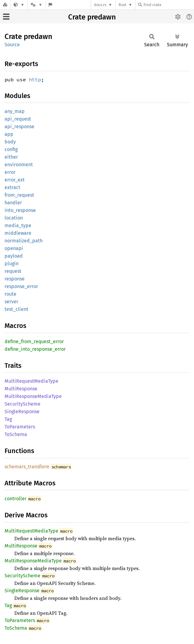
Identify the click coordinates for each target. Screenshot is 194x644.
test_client (16, 309)
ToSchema (16, 434)
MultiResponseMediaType (33, 396)
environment (19, 165)
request (13, 271)
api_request (18, 119)
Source (12, 45)
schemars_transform (27, 467)
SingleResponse (22, 412)
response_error (21, 286)
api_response (19, 127)
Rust (123, 5)
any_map (15, 111)
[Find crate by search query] (168, 5)
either (11, 157)
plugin (12, 264)
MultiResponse (21, 389)
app (9, 134)
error (10, 172)
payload (14, 256)
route (10, 294)
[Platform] (36, 5)
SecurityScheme (23, 404)
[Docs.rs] (5, 5)
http (35, 79)
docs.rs (100, 5)
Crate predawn (92, 17)
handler (13, 203)
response (15, 279)
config (11, 149)
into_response (20, 210)
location (14, 218)
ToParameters (20, 427)
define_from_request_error (34, 341)
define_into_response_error (35, 349)
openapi (14, 248)
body (10, 142)
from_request (19, 195)
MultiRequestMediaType (31, 381)
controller (16, 499)
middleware (18, 233)
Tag (8, 419)
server (11, 302)
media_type (18, 225)
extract (12, 187)
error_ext (15, 180)
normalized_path (24, 241)
